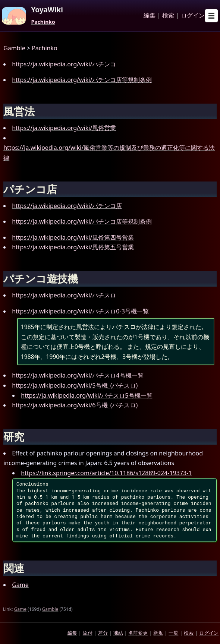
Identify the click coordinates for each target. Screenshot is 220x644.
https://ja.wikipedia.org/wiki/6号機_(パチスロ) (75, 405)
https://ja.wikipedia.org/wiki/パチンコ (64, 64)
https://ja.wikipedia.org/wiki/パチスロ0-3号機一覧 (80, 311)
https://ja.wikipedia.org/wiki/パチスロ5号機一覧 (87, 395)
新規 (158, 633)
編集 (150, 16)
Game (20, 585)
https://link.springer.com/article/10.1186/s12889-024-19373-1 (106, 473)
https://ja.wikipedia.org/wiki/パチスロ (64, 295)
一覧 (173, 633)
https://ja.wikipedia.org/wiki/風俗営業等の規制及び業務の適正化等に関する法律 (109, 153)
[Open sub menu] (211, 16)
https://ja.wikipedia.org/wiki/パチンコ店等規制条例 (82, 80)
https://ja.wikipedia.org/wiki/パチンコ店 (67, 206)
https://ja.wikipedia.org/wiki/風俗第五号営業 (73, 247)
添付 (88, 633)
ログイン (193, 16)
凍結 (118, 633)
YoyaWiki (47, 10)
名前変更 (138, 633)
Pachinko (43, 22)
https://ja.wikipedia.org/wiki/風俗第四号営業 (73, 237)
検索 (168, 16)
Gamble (14, 48)
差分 (103, 633)
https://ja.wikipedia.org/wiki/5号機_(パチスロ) (75, 385)
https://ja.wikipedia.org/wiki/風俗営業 (64, 128)
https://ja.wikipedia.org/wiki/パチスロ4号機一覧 (78, 375)
